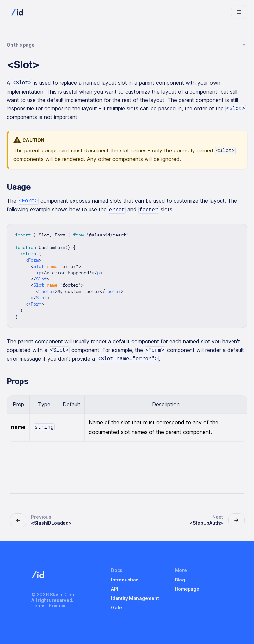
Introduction (125, 580)
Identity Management (135, 598)
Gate (117, 607)
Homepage (187, 589)
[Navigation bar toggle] (239, 12)
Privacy (57, 605)
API (115, 589)
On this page (21, 45)
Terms (39, 605)
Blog (180, 580)
